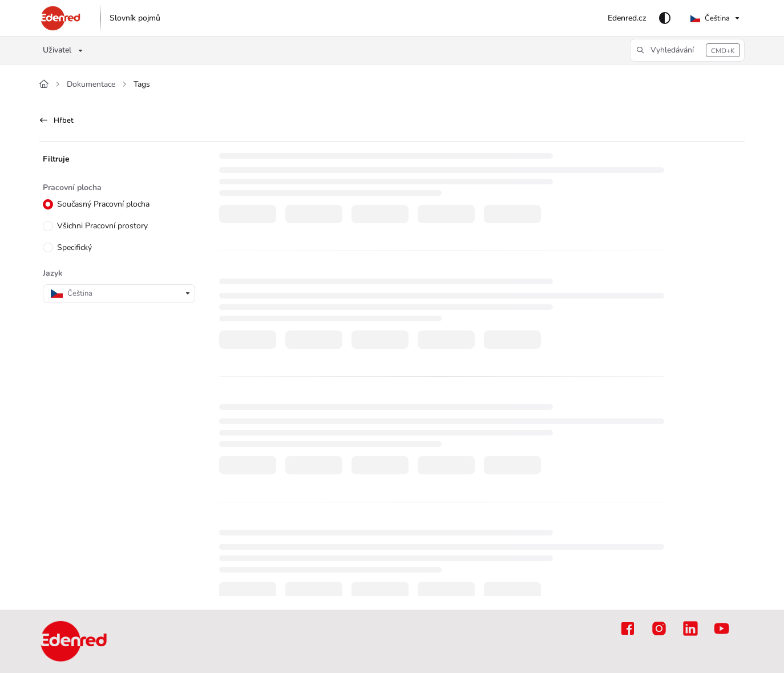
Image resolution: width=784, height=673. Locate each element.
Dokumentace (91, 84)
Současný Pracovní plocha (103, 205)
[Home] (44, 84)
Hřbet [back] (57, 120)
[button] (61, 18)
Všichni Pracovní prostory (102, 226)
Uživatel (57, 50)
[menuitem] (135, 18)
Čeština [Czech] (710, 18)
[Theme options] (665, 18)
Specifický (74, 247)
